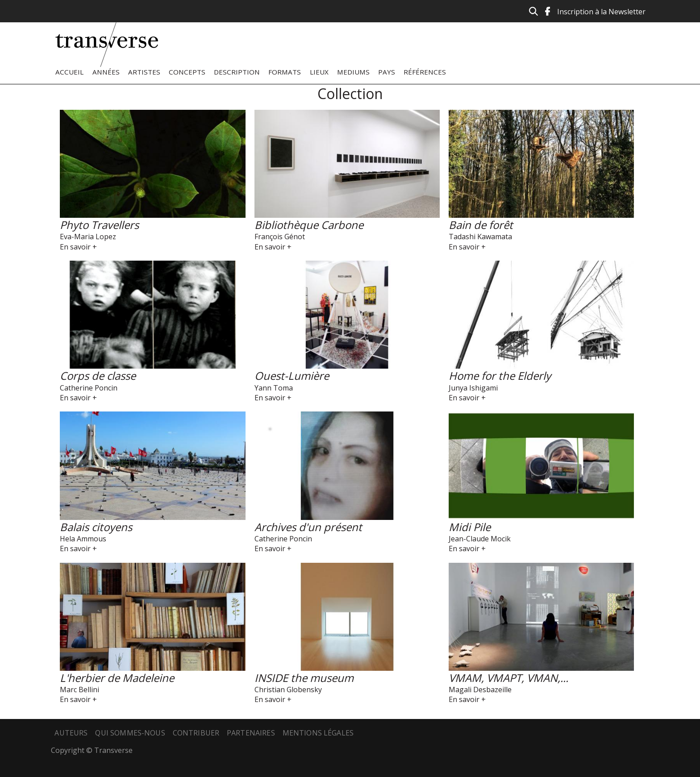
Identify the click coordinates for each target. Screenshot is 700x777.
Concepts (187, 72)
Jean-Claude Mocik (480, 539)
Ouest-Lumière (292, 376)
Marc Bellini (79, 690)
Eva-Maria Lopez (88, 237)
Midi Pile (470, 527)
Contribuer (196, 733)
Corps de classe (98, 376)
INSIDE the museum (304, 678)
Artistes (144, 72)
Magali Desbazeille (480, 690)
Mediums (353, 72)
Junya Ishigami (473, 388)
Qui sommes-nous (130, 733)
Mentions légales (318, 733)
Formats (285, 72)
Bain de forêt (481, 225)
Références (425, 72)
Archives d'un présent (308, 527)
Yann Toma (274, 388)
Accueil (69, 72)
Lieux (319, 72)
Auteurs (71, 733)
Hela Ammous (83, 539)
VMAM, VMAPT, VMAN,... (508, 678)
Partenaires (251, 733)
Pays (387, 72)
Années (106, 72)
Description (237, 72)
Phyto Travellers (99, 225)
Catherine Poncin (89, 388)
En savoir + (78, 247)
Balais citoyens (96, 527)
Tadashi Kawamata (480, 237)
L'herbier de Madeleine (117, 678)
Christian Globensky (288, 690)
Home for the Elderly (500, 376)
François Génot (280, 237)
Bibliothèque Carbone (309, 225)
